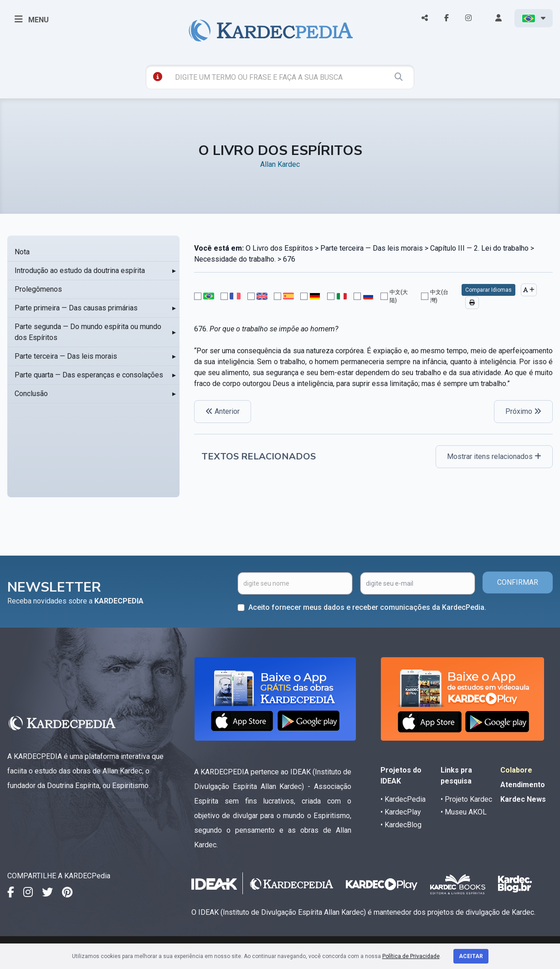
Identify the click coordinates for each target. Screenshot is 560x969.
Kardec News (523, 799)
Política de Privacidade (411, 956)
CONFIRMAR (518, 582)
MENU (32, 19)
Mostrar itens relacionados (494, 456)
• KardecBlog (401, 825)
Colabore (516, 770)
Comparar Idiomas (488, 290)
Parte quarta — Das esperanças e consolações (89, 375)
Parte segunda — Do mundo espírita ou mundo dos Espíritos (88, 332)
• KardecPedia (403, 799)
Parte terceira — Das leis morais (66, 356)
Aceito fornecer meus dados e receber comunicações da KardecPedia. (367, 607)
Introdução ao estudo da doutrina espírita (80, 271)
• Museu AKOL (464, 812)
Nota (22, 252)
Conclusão (31, 394)
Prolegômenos (38, 289)
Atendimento (523, 785)
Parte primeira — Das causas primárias (76, 308)
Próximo (523, 411)
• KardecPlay (401, 812)
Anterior (223, 411)
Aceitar (471, 956)
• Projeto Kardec (466, 799)
